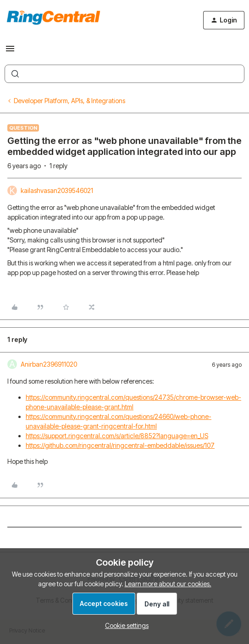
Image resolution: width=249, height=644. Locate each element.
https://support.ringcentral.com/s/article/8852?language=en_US (117, 436)
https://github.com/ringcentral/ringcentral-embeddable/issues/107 (120, 445)
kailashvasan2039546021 (57, 190)
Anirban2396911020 (49, 364)
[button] (10, 52)
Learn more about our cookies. (168, 584)
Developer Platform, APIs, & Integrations (69, 101)
